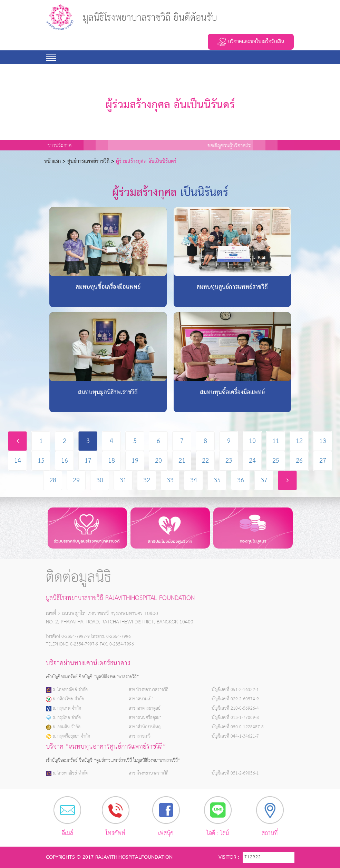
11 (276, 441)
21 (182, 461)
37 (264, 480)
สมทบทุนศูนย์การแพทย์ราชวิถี (232, 287)
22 (205, 461)
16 (65, 461)
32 (147, 480)
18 (111, 461)
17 (88, 461)
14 (18, 461)
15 (41, 461)
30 (100, 480)
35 (217, 480)
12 (299, 441)
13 (323, 441)
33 (170, 480)
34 (194, 480)
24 (252, 461)
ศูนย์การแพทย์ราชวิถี (88, 161)
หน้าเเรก (52, 161)
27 (323, 461)
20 (158, 461)
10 (252, 441)
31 (123, 480)
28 (53, 480)
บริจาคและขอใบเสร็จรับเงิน (251, 42)
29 (76, 480)
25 (276, 461)
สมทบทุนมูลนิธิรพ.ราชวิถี (108, 393)
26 (299, 461)
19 (135, 461)
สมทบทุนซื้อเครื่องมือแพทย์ (108, 287)
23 (229, 461)
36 (241, 480)
